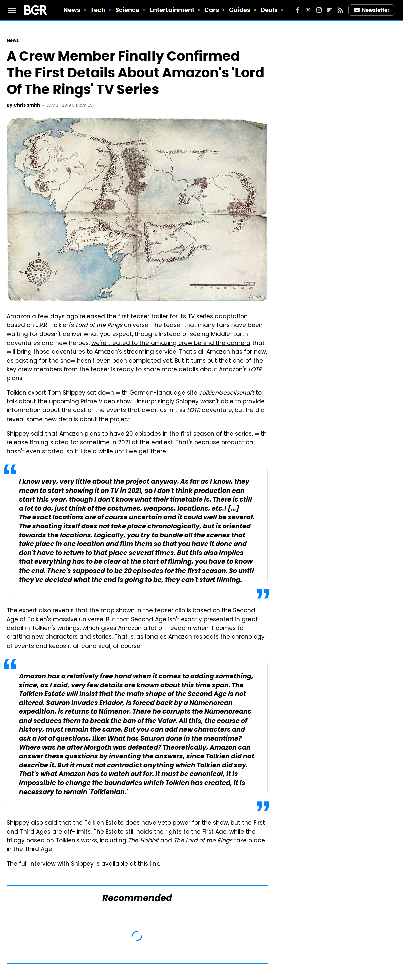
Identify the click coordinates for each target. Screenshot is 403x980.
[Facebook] (298, 10)
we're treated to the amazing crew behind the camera (171, 344)
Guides (240, 10)
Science (128, 10)
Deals (269, 10)
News (72, 10)
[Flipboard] (330, 10)
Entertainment (172, 10)
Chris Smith (27, 105)
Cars (212, 10)
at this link (144, 864)
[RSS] (340, 10)
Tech (98, 10)
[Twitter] (308, 10)
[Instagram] (319, 10)
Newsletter (372, 10)
